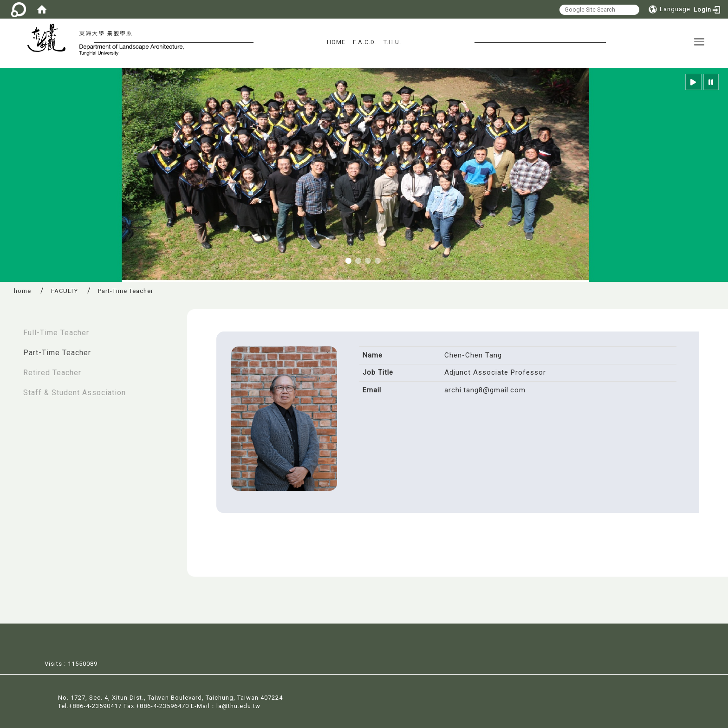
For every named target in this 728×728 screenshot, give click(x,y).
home (23, 291)
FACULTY (65, 291)
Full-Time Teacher (56, 333)
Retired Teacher (52, 373)
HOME (336, 42)
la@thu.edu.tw (238, 705)
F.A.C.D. (364, 42)
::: (10, 328)
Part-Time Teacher (57, 353)
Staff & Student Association (75, 393)
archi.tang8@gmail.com (485, 390)
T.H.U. (392, 42)
